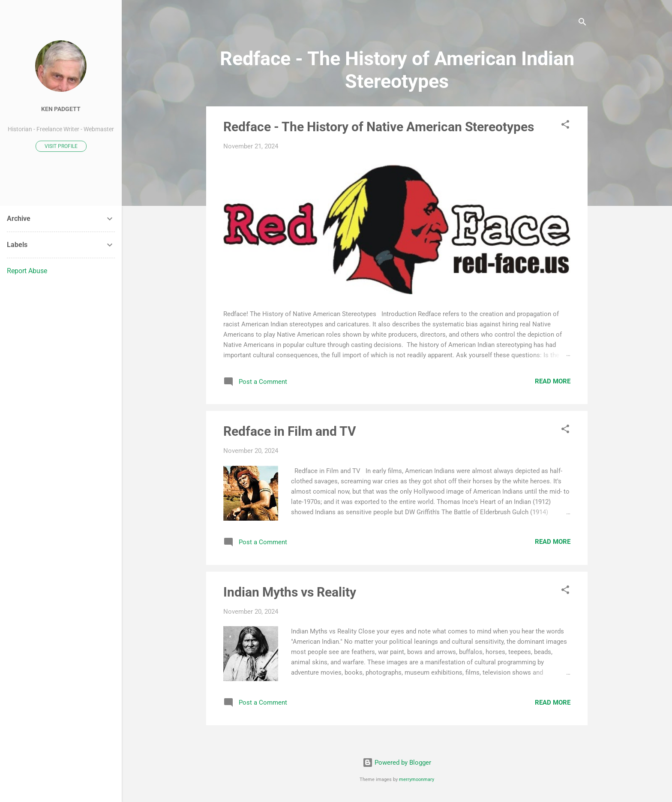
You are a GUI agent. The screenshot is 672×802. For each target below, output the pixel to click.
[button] (565, 126)
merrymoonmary (417, 779)
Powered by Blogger (397, 763)
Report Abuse (27, 271)
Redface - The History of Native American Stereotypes (379, 127)
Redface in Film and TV (290, 431)
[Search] (582, 23)
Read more (553, 381)
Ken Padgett (61, 109)
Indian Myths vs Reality (290, 592)
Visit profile (61, 146)
